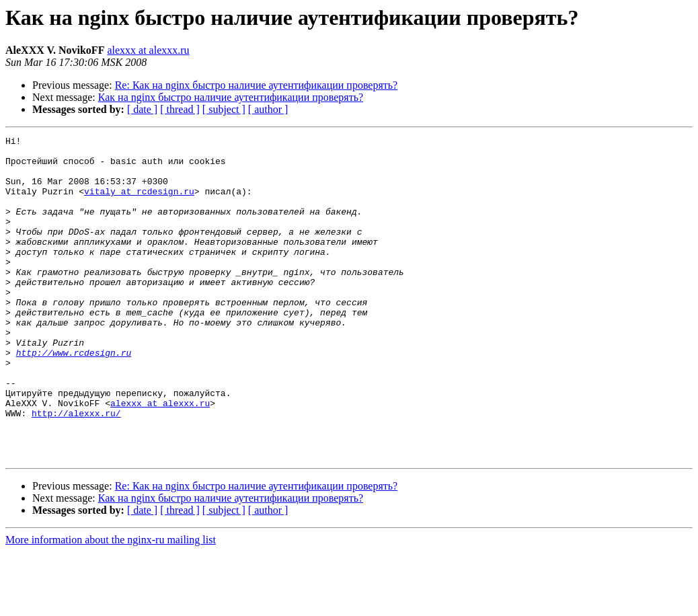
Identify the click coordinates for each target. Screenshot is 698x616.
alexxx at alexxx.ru (148, 50)
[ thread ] (180, 109)
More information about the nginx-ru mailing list (111, 604)
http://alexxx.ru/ (76, 469)
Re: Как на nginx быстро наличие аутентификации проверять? (257, 85)
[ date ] (142, 109)
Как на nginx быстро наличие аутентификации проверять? (231, 97)
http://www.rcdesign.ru (74, 397)
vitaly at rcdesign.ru (139, 203)
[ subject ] (224, 109)
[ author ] (268, 109)
